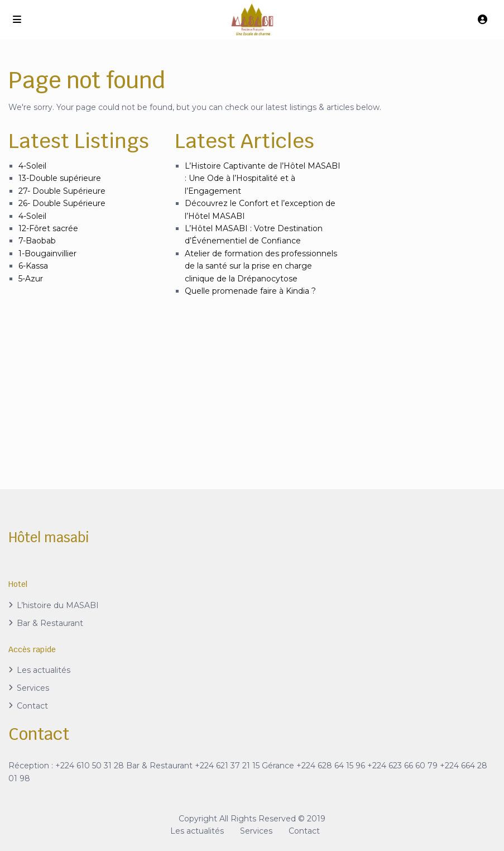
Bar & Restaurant (50, 623)
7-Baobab (37, 241)
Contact (32, 706)
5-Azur (31, 279)
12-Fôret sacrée (48, 228)
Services (33, 688)
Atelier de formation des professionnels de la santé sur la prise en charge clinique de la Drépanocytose (261, 266)
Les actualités (44, 670)
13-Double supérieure (60, 178)
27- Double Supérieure (62, 191)
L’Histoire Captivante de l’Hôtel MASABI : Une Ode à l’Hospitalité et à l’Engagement (263, 178)
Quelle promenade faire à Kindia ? (250, 291)
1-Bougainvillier (47, 254)
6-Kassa (33, 266)
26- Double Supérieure (62, 203)
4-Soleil (32, 166)
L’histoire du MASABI (58, 605)
